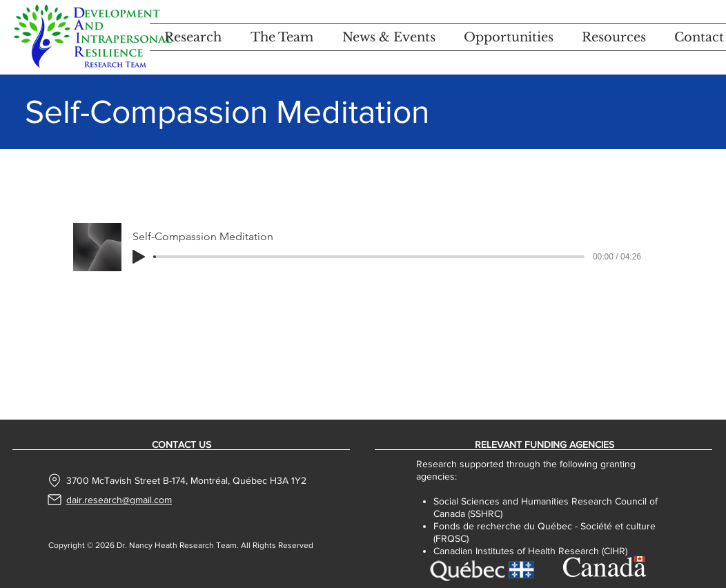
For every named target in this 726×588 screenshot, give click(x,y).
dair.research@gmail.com (119, 500)
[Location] (55, 480)
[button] (193, 37)
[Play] (139, 257)
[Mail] (55, 500)
